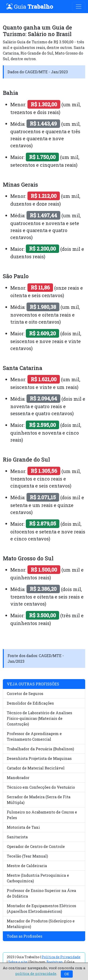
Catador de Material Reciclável (36, 768)
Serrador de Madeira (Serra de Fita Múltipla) (39, 800)
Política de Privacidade (61, 957)
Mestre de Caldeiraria (27, 866)
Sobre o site (18, 962)
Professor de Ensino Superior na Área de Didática (41, 893)
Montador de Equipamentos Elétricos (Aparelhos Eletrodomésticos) (41, 908)
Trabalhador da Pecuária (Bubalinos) (40, 749)
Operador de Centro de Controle (36, 846)
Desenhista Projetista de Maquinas (39, 758)
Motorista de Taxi (23, 827)
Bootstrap (55, 962)
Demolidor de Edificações (30, 703)
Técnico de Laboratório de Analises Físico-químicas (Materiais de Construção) (39, 718)
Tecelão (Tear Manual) (27, 856)
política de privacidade (36, 973)
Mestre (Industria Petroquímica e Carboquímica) (38, 878)
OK (67, 974)
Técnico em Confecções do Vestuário (41, 787)
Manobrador (18, 778)
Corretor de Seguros (25, 693)
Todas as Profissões (25, 936)
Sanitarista (17, 837)
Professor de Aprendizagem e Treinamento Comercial (34, 736)
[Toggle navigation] (79, 7)
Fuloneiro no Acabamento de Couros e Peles (42, 815)
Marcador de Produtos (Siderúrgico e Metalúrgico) (41, 924)
